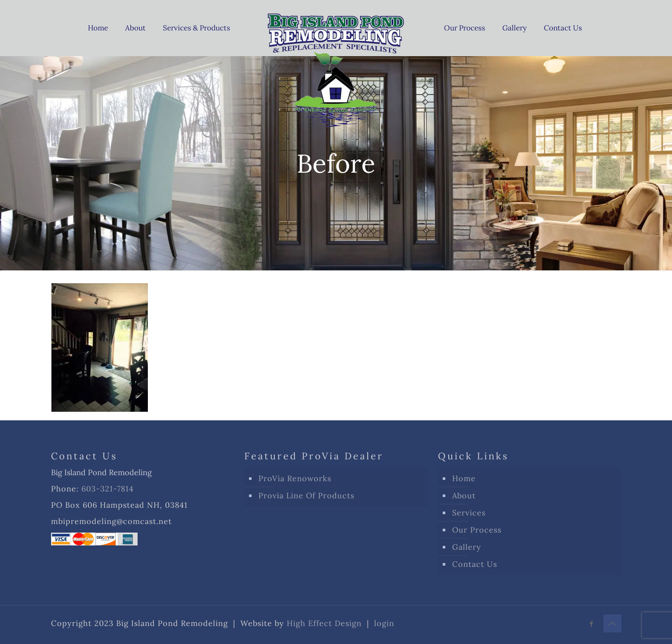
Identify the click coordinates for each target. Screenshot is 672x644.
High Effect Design (324, 623)
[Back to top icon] (612, 623)
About (464, 496)
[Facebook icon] (592, 624)
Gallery (467, 547)
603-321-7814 (108, 489)
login (384, 623)
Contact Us (475, 564)
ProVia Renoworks (295, 478)
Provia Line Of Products (306, 496)
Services (469, 513)
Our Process (477, 530)
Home (464, 478)
